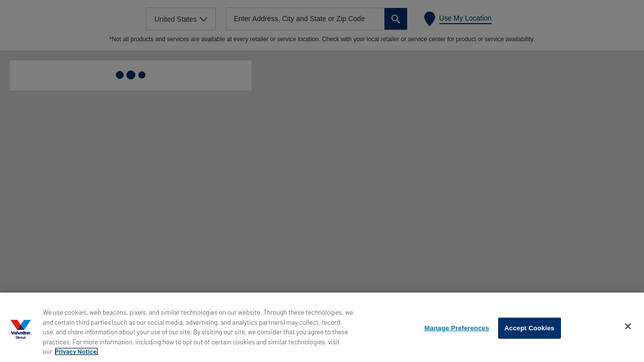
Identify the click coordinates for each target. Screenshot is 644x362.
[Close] (628, 326)
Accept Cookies (530, 328)
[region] (322, 327)
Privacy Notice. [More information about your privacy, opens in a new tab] (77, 351)
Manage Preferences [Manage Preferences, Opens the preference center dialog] (457, 328)
